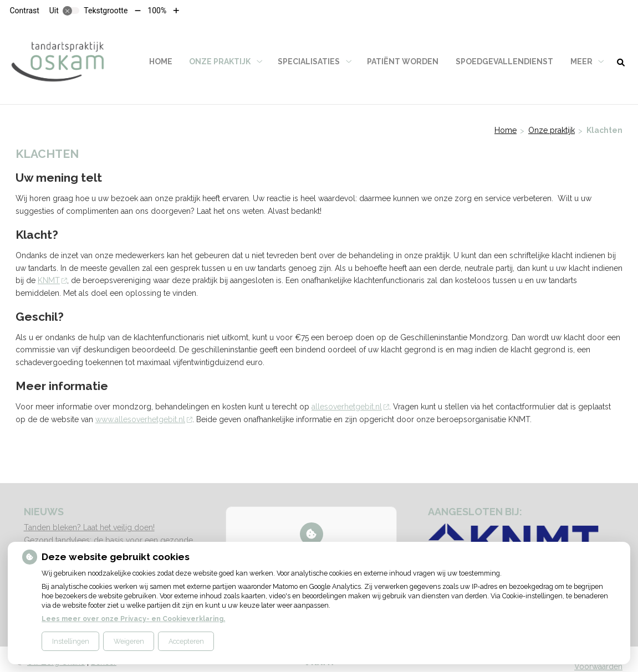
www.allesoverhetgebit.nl (144, 419)
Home (161, 61)
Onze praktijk (220, 61)
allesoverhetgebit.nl (350, 407)
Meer (581, 61)
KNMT (52, 280)
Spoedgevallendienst (504, 61)
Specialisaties (309, 61)
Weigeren (129, 641)
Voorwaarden (598, 666)
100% (157, 11)
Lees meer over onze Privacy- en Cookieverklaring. (133, 619)
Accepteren (186, 641)
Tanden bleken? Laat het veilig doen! (89, 527)
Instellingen (71, 641)
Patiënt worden (403, 61)
